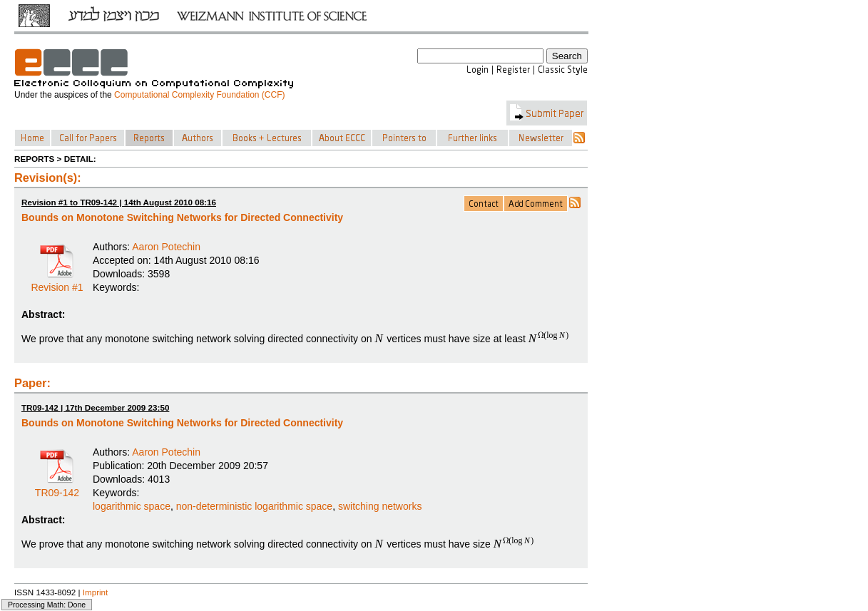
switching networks (380, 506)
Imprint (96, 592)
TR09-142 (57, 488)
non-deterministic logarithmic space (254, 506)
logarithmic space (132, 506)
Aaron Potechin (166, 247)
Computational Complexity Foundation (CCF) (199, 95)
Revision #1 (57, 282)
